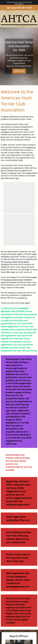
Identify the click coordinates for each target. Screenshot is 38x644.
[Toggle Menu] (2, 2)
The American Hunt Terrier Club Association (19, 3)
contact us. (22, 298)
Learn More (19, 71)
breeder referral (11, 280)
